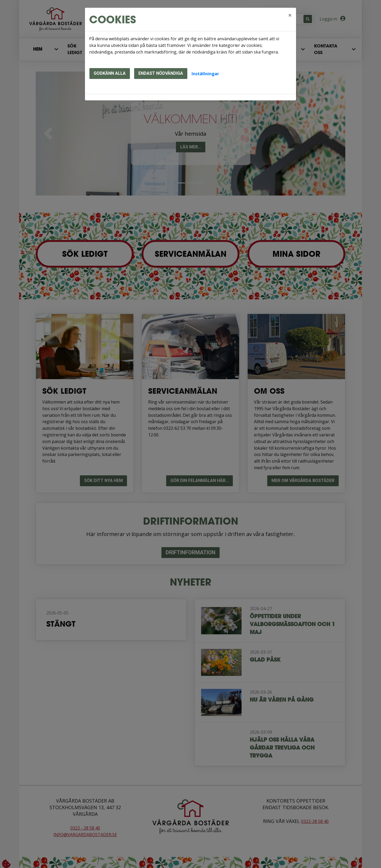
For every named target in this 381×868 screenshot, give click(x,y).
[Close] (290, 15)
